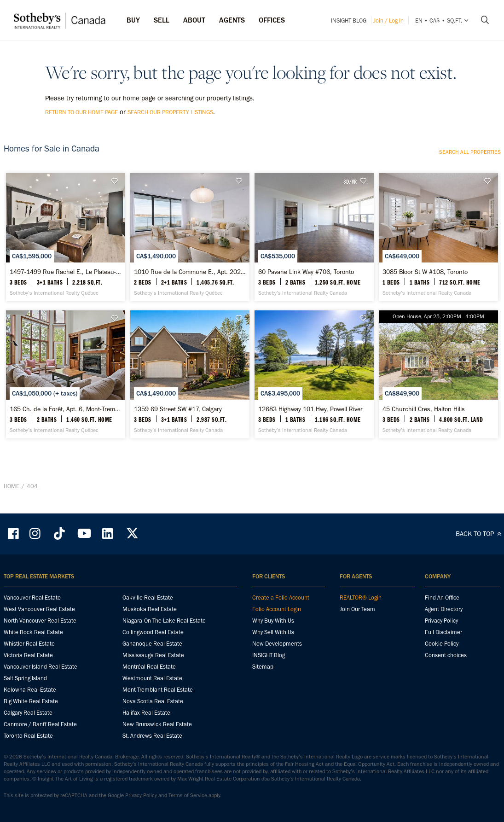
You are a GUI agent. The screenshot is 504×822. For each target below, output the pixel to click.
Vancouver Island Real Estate (41, 708)
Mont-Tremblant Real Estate (158, 732)
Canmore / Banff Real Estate (40, 766)
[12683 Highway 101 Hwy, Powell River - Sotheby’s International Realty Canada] (314, 420)
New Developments (277, 685)
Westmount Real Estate (152, 720)
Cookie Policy (442, 685)
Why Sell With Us (273, 674)
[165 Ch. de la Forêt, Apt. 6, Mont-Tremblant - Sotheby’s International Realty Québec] (66, 420)
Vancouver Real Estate (32, 639)
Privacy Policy (441, 662)
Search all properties (470, 152)
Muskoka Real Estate (150, 651)
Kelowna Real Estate (30, 732)
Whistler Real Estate (29, 685)
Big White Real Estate (31, 743)
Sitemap (263, 708)
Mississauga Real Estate (153, 697)
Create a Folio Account (281, 639)
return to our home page (81, 112)
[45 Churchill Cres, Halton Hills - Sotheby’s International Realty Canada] (438, 420)
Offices (272, 20)
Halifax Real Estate (146, 755)
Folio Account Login (277, 651)
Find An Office (442, 639)
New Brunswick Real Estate (157, 766)
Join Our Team (357, 651)
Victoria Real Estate (28, 697)
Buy (133, 20)
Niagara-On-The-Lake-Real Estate (164, 662)
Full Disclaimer (443, 674)
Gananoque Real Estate (152, 685)
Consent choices (446, 697)
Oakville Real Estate (148, 639)
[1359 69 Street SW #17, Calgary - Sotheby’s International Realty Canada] (190, 420)
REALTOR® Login (361, 639)
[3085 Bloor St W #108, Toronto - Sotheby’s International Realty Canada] (438, 252)
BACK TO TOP (480, 576)
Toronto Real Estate (28, 778)
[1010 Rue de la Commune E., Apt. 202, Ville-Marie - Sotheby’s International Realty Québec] (190, 252)
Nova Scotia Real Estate (153, 743)
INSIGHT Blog (349, 20)
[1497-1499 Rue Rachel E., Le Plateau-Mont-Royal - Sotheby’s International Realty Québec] (66, 252)
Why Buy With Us (273, 662)
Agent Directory (444, 651)
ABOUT (194, 20)
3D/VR (350, 181)
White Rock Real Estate (33, 674)
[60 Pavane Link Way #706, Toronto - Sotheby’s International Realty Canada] (314, 252)
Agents (232, 20)
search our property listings (170, 112)
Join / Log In (388, 20)
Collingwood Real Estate (153, 674)
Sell (162, 20)
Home (12, 538)
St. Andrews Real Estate (152, 778)
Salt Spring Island (25, 720)
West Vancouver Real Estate (39, 651)
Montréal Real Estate (149, 708)
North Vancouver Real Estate (40, 662)
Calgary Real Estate (28, 755)
